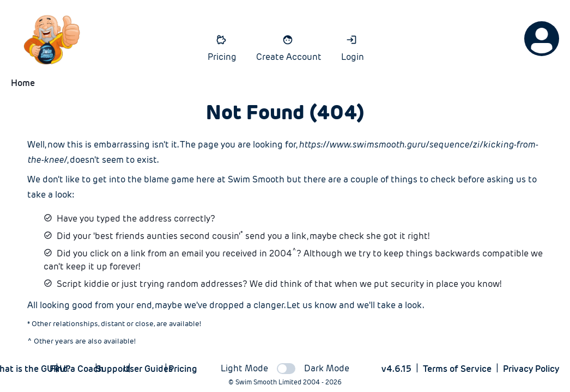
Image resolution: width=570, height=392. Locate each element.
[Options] (542, 39)
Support (113, 369)
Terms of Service (457, 369)
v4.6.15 (396, 369)
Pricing (183, 369)
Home (23, 83)
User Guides (148, 369)
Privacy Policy (531, 369)
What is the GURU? (31, 369)
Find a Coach (76, 369)
